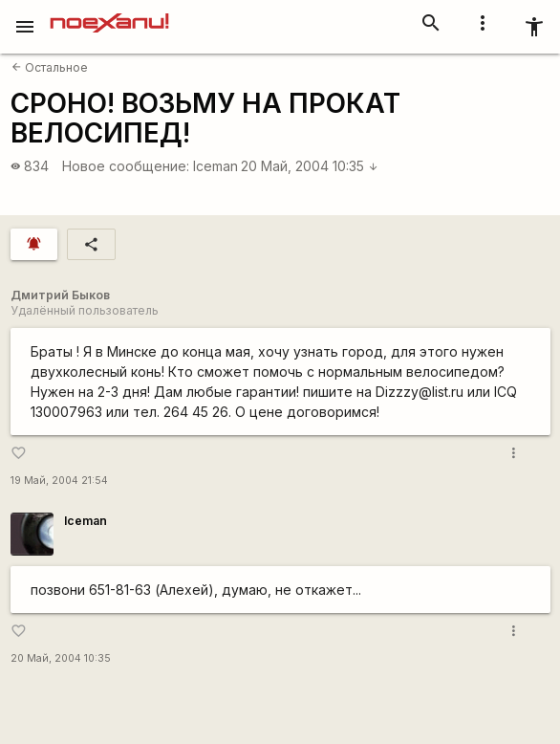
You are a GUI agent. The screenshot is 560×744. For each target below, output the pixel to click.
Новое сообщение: (126, 166)
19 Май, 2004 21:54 (59, 481)
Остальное (50, 67)
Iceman (215, 166)
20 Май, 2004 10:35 (310, 166)
